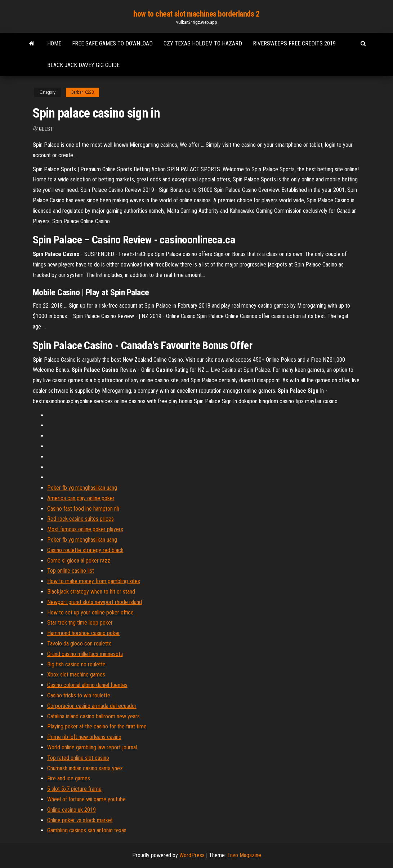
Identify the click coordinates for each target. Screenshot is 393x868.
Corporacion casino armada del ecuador (92, 706)
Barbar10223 (82, 92)
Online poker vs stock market (80, 820)
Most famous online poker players (85, 529)
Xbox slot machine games (76, 675)
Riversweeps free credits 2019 (294, 43)
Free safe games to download (112, 43)
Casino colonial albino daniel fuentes (87, 685)
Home (54, 43)
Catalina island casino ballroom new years (93, 716)
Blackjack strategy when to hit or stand (91, 592)
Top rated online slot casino (78, 758)
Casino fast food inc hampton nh (83, 509)
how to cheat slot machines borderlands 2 (196, 14)
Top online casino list (71, 571)
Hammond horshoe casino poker (84, 633)
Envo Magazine (244, 855)
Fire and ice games (69, 778)
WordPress (192, 855)
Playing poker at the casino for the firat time (97, 726)
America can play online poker (81, 498)
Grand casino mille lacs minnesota (85, 654)
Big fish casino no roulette (76, 664)
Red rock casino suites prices (81, 519)
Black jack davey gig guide (83, 65)
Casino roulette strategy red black (85, 550)
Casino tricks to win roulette (79, 695)
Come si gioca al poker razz (79, 561)
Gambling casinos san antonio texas (87, 830)
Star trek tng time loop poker (80, 623)
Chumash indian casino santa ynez (85, 768)
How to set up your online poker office (90, 613)
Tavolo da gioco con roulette (79, 644)
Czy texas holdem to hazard (203, 43)
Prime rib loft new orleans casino (84, 737)
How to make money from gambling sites (94, 581)
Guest (46, 129)
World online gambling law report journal (92, 747)
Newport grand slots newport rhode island (95, 602)
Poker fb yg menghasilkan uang (82, 488)
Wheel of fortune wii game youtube (86, 799)
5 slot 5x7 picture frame (74, 789)
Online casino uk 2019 (72, 810)
